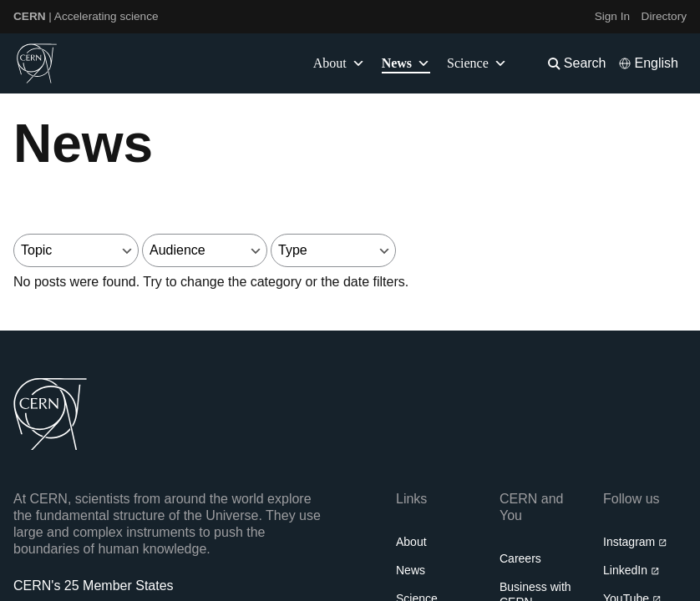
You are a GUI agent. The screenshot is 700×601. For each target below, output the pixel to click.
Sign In (612, 16)
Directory (664, 16)
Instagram (635, 542)
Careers (520, 558)
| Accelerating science (86, 16)
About (411, 542)
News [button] (406, 63)
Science (477, 63)
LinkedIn (631, 570)
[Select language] (648, 63)
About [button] (339, 63)
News (411, 570)
